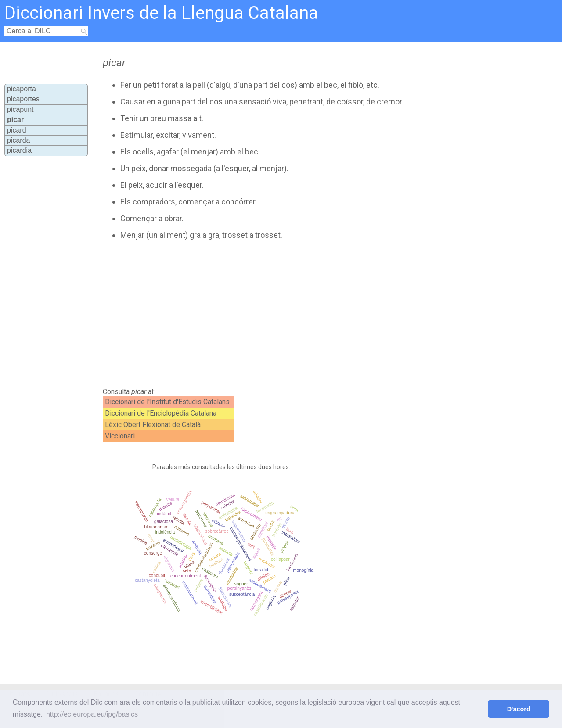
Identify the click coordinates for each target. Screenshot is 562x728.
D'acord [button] (519, 709)
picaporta (22, 89)
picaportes (23, 99)
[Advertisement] (260, 314)
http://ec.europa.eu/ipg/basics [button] (92, 714)
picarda (18, 140)
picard (17, 130)
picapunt (20, 109)
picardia (19, 150)
